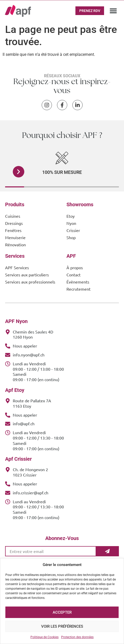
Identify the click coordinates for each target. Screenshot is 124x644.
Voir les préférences (62, 626)
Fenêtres (13, 230)
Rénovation (15, 244)
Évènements (78, 282)
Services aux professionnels (30, 282)
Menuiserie (15, 237)
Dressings (14, 223)
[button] (113, 11)
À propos (75, 267)
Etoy (71, 216)
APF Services (17, 267)
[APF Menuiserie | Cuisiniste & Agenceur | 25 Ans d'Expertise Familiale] (18, 11)
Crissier (73, 230)
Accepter (62, 612)
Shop (71, 237)
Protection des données (77, 637)
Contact (74, 275)
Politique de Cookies (44, 637)
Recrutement (78, 289)
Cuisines (13, 216)
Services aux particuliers (27, 275)
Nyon (71, 223)
